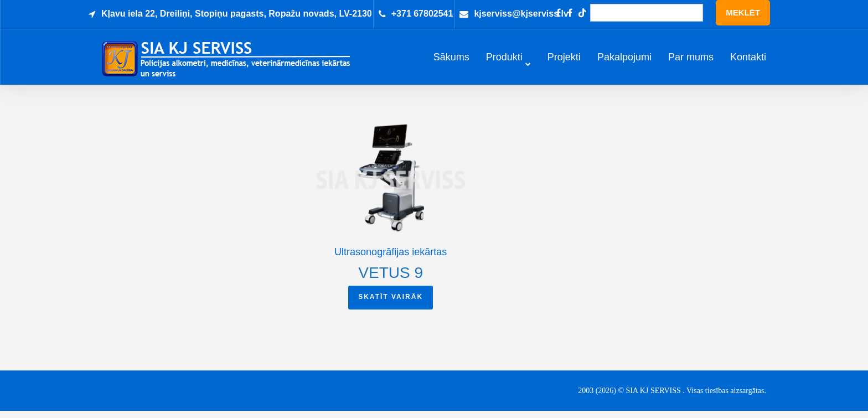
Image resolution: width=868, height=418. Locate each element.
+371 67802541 (422, 14)
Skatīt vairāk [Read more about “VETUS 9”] (391, 304)
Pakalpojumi (624, 61)
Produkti (504, 61)
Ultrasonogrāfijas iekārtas (391, 260)
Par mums (691, 61)
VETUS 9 (391, 280)
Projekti (564, 61)
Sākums (451, 61)
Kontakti (748, 61)
